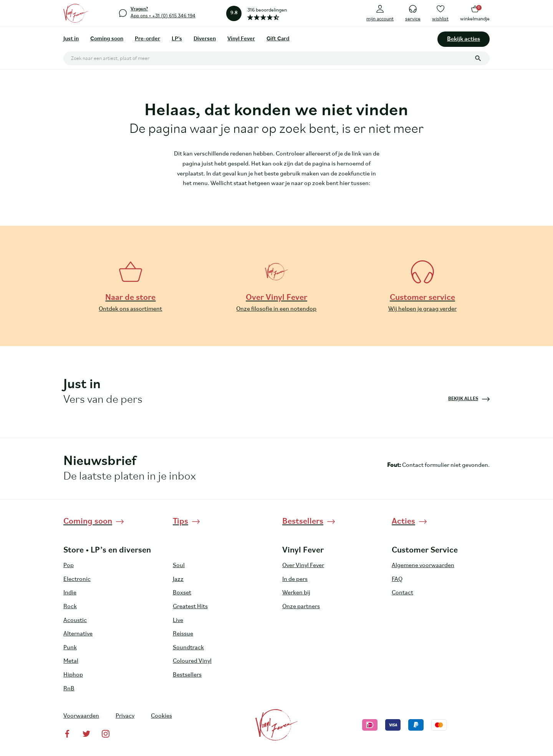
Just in (71, 39)
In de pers (295, 579)
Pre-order (147, 39)
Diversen (205, 39)
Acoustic (75, 620)
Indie (70, 593)
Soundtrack (188, 648)
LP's (177, 39)
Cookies (161, 716)
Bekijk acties (464, 39)
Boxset (182, 593)
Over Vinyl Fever (303, 566)
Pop (69, 566)
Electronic (77, 579)
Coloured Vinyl (192, 661)
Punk (70, 648)
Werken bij (296, 593)
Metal (71, 661)
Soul (179, 566)
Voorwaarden (81, 716)
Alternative (78, 634)
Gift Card (278, 39)
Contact (402, 593)
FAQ (397, 579)
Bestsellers (187, 675)
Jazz (178, 579)
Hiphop (73, 675)
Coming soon (107, 39)
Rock (70, 607)
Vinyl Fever (241, 39)
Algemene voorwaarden (423, 566)
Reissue (183, 634)
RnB (69, 689)
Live (178, 620)
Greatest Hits (190, 607)
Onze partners (301, 607)
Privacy (125, 716)
